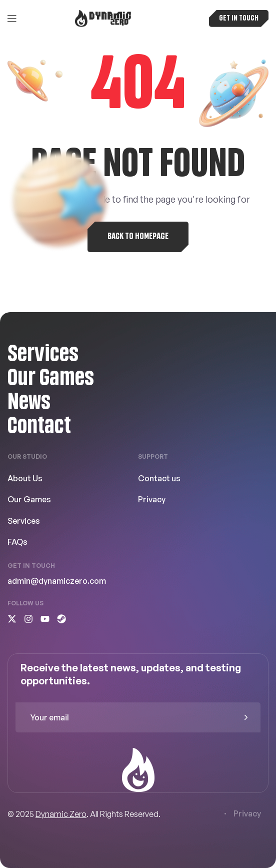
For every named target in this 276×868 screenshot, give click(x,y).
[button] (239, 19)
